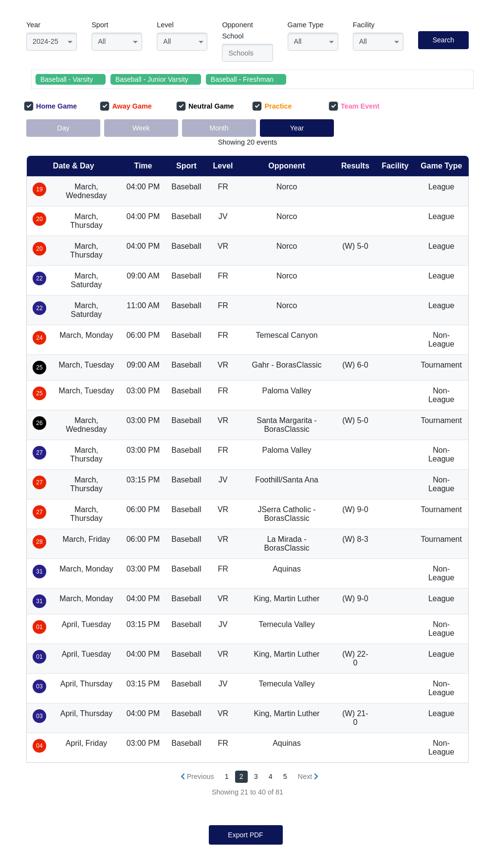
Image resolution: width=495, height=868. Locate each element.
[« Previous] (197, 777)
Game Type (306, 25)
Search (443, 40)
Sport (100, 25)
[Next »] (308, 777)
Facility (364, 25)
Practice (272, 106)
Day (64, 128)
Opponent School (237, 30)
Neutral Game (205, 106)
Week (141, 128)
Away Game (126, 106)
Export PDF (245, 835)
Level (165, 25)
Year (33, 25)
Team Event (354, 106)
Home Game (50, 106)
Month (219, 128)
